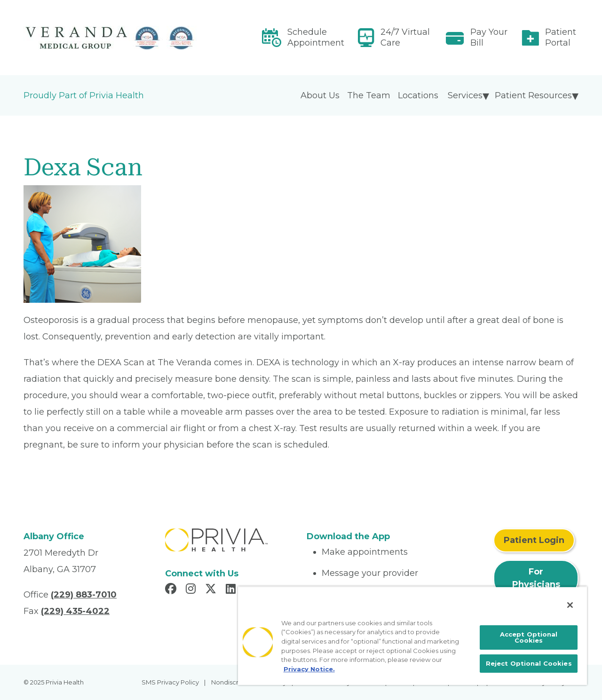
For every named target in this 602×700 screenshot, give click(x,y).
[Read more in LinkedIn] (232, 590)
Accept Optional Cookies (529, 637)
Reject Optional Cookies (529, 663)
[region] (412, 636)
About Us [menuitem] (320, 95)
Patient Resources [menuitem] (533, 95)
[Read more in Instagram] (192, 590)
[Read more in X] (212, 590)
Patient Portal (561, 37)
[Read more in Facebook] (172, 590)
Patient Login (534, 540)
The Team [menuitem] (369, 95)
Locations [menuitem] (418, 95)
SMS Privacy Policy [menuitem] (170, 682)
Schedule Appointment (316, 37)
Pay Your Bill (489, 37)
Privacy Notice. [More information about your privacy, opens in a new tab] (309, 669)
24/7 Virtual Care (405, 37)
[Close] (570, 605)
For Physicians (536, 578)
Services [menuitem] (465, 95)
